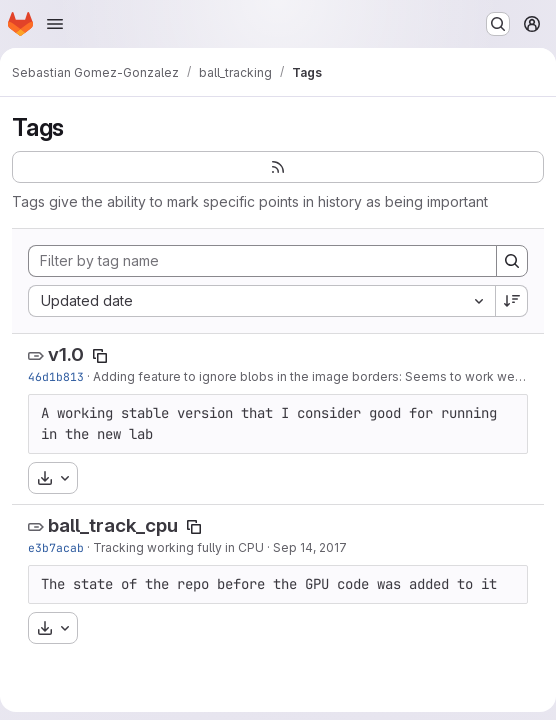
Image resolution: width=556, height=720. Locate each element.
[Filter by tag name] (262, 261)
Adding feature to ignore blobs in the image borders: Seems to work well (307, 376)
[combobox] (261, 301)
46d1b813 (56, 376)
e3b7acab (56, 547)
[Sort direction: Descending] (512, 301)
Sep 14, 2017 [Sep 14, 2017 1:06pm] (310, 547)
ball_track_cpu (113, 525)
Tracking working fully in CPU (178, 547)
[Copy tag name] (100, 356)
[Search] (512, 261)
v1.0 (66, 354)
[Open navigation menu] (55, 24)
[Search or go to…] (498, 24)
